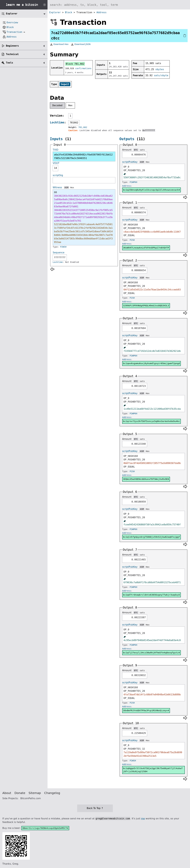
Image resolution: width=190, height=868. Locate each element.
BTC (136, 150)
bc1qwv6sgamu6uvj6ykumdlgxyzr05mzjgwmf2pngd (151, 363)
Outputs (127, 139)
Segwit (65, 84)
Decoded (57, 105)
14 (55, 168)
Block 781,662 (75, 64)
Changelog (52, 793)
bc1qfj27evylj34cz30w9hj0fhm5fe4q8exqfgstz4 (151, 653)
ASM (66, 187)
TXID (56, 150)
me (143, 819)
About (7, 793)
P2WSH (63, 247)
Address (101, 12)
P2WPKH (134, 182)
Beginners (12, 46)
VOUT (56, 163)
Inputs (56, 139)
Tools (9, 63)
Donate (20, 793)
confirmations (83, 68)
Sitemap (35, 793)
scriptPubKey (130, 162)
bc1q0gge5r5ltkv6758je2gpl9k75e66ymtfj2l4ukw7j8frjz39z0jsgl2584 (153, 770)
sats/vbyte (161, 75)
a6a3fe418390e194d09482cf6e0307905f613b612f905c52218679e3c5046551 (83, 156)
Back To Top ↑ (95, 808)
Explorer (55, 12)
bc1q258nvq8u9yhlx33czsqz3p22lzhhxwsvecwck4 (151, 190)
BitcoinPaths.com (31, 798)
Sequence (59, 253)
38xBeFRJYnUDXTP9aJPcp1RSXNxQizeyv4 (146, 710)
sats (142, 150)
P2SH (132, 240)
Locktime (57, 122)
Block (69, 12)
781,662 (83, 127)
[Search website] (119, 5)
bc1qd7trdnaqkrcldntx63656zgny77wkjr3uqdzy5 (151, 595)
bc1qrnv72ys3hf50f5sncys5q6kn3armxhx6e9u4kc (151, 421)
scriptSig (58, 175)
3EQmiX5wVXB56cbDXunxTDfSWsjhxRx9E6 (146, 479)
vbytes (160, 69)
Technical (12, 54)
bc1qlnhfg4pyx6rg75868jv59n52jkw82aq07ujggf (151, 537)
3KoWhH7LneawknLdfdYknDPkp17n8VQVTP (146, 248)
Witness (57, 187)
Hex (70, 105)
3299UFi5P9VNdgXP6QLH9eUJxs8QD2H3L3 (146, 306)
